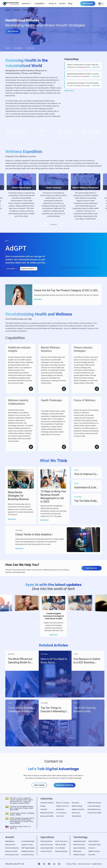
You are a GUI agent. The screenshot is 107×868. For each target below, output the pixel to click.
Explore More (69, 91)
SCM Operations (46, 841)
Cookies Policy (96, 864)
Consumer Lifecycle (28, 855)
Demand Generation (12, 848)
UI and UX (92, 848)
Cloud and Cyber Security (95, 845)
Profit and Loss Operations (62, 841)
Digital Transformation (95, 851)
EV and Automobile (94, 813)
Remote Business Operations (62, 851)
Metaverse (77, 851)
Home (8, 10)
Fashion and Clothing (63, 806)
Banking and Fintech (47, 813)
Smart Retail (76, 816)
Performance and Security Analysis (12, 855)
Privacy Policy (71, 864)
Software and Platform (47, 803)
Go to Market (60, 848)
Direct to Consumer (63, 803)
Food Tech (60, 816)
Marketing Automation (28, 851)
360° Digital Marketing (28, 848)
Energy (43, 806)
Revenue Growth (11, 851)
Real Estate (60, 809)
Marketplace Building (80, 841)
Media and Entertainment (79, 809)
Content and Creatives (47, 851)
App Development (80, 848)
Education (76, 803)
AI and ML (92, 855)
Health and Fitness (94, 803)
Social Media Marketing (28, 841)
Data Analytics (94, 841)
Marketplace (10, 841)
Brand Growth (10, 845)
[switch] (101, 4)
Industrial (44, 809)
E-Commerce (61, 813)
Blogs (70, 3)
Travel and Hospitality (95, 806)
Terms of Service (84, 864)
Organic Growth (27, 845)
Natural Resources (94, 809)
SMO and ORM (61, 845)
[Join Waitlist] (12, 269)
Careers (62, 3)
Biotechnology (77, 806)
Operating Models (47, 848)
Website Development (80, 855)
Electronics (76, 813)
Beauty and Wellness (47, 816)
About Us (53, 3)
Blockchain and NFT (80, 845)
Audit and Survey (47, 845)
